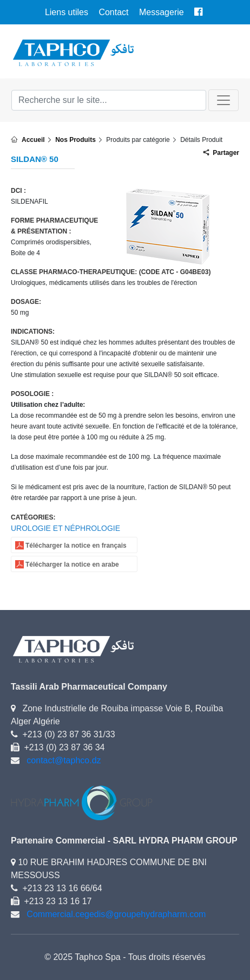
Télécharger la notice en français (76, 546)
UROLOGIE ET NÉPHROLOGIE (65, 528)
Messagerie (162, 12)
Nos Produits (75, 140)
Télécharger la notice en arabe (72, 564)
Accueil (33, 140)
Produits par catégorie (138, 140)
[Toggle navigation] (223, 100)
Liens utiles (67, 12)
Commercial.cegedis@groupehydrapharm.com (116, 914)
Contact (113, 12)
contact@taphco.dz (64, 760)
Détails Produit (201, 140)
